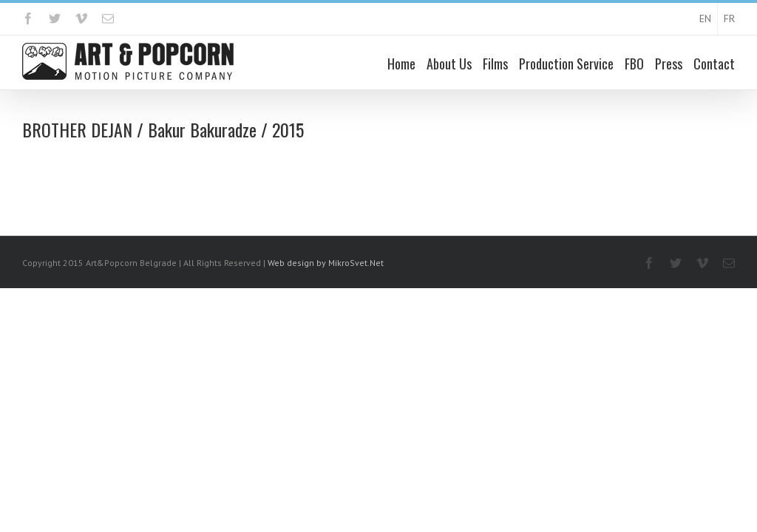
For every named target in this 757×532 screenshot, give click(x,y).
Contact (714, 64)
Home (401, 64)
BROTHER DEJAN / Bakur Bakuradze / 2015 (163, 130)
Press (669, 64)
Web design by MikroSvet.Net (326, 263)
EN (705, 19)
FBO (634, 64)
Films (495, 64)
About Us (449, 64)
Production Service (566, 64)
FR (729, 19)
